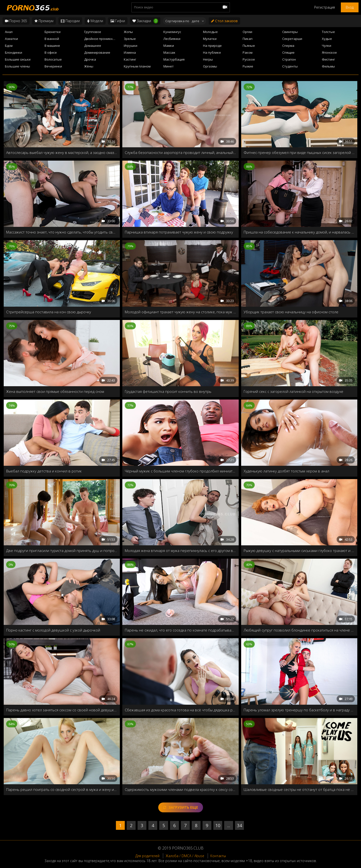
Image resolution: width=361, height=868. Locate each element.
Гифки (118, 21)
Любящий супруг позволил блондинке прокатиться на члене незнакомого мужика (299, 630)
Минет (169, 66)
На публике (212, 52)
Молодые (210, 32)
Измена (130, 52)
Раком (248, 52)
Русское (249, 59)
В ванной (52, 39)
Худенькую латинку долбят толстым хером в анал (286, 471)
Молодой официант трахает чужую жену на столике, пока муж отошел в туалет (180, 312)
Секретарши (292, 39)
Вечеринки (53, 66)
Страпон (289, 59)
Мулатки (210, 39)
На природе (212, 46)
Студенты (290, 66)
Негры (208, 59)
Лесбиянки (172, 39)
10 (218, 825)
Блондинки (14, 52)
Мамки (169, 46)
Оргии (247, 32)
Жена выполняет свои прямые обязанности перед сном (55, 391)
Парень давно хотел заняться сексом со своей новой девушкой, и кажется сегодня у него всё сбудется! (62, 710)
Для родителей (147, 856)
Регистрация (325, 7)
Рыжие (248, 66)
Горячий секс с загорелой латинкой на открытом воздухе (293, 391)
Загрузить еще (181, 807)
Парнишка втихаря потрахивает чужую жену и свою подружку (179, 232)
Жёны (89, 66)
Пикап (248, 39)
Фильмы (328, 66)
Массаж (169, 52)
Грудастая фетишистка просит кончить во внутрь (168, 391)
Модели (95, 21)
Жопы (128, 32)
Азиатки (11, 39)
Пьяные (249, 46)
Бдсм (9, 46)
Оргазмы (210, 66)
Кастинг (130, 59)
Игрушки (131, 46)
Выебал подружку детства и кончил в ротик (44, 471)
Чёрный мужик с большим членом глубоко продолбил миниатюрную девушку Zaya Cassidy (180, 471)
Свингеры (290, 32)
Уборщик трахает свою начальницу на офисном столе (291, 312)
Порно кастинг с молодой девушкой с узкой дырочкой (53, 630)
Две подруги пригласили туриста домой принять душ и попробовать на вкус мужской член (62, 551)
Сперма (288, 46)
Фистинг (328, 59)
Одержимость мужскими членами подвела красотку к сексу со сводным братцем (180, 789)
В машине (52, 46)
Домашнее (93, 46)
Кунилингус (172, 32)
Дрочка (90, 59)
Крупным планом (137, 66)
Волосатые (53, 59)
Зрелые (130, 39)
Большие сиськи (18, 59)
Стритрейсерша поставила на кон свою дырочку (49, 312)
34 (239, 825)
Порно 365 (16, 21)
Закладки (145, 21)
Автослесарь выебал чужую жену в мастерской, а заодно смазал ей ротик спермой (62, 152)
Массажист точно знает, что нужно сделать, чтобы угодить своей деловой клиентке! (62, 232)
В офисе (51, 52)
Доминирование (97, 52)
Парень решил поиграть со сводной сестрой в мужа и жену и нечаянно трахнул (62, 789)
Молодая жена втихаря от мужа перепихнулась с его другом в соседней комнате (180, 551)
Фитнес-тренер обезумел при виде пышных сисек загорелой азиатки (299, 152)
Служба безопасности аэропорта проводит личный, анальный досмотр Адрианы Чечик (180, 152)
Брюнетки (53, 32)
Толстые (328, 32)
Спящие (288, 52)
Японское (329, 52)
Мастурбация (174, 59)
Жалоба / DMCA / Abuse (185, 856)
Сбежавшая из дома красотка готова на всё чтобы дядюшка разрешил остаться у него (180, 710)
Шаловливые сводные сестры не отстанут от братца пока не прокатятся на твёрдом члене (299, 789)
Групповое (93, 32)
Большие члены (17, 66)
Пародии (70, 21)
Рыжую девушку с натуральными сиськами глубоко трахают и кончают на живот (299, 551)
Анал (9, 32)
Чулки (327, 46)
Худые (327, 39)
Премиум (44, 21)
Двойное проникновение (102, 39)
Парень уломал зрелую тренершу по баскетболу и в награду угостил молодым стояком (299, 710)
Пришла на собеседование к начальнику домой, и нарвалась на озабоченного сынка (299, 232)
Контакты (218, 856)
